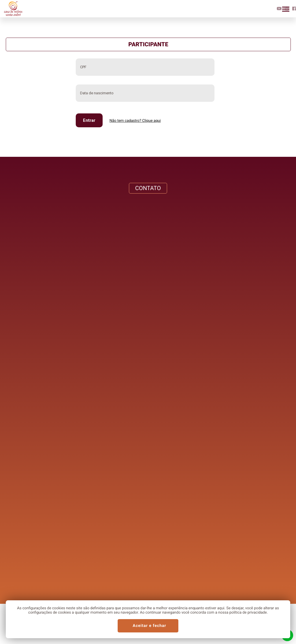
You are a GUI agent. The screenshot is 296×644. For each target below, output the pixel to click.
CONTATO (148, 188)
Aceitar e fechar (149, 626)
